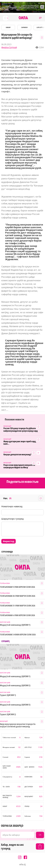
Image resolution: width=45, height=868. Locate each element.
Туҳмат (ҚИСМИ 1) (8, 695)
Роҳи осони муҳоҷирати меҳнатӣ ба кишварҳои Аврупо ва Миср (19, 466)
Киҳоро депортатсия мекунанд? (17, 454)
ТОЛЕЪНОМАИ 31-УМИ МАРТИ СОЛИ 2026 (18, 606)
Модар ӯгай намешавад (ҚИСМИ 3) (15, 705)
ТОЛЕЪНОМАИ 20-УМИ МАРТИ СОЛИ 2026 (18, 596)
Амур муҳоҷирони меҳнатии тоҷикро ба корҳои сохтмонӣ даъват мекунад (18, 725)
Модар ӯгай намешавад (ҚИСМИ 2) (15, 685)
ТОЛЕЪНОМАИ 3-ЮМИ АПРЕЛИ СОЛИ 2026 (18, 635)
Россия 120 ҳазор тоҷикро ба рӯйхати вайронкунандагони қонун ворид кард (21, 430)
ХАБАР (8, 27)
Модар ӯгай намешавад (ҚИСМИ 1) (15, 625)
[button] (40, 18)
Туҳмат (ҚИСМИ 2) (8, 714)
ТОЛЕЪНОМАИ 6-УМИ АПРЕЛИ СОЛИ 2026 (17, 615)
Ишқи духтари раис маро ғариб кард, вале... (20, 443)
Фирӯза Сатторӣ (9, 47)
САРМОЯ (24, 27)
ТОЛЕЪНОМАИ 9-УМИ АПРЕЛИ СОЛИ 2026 (17, 587)
